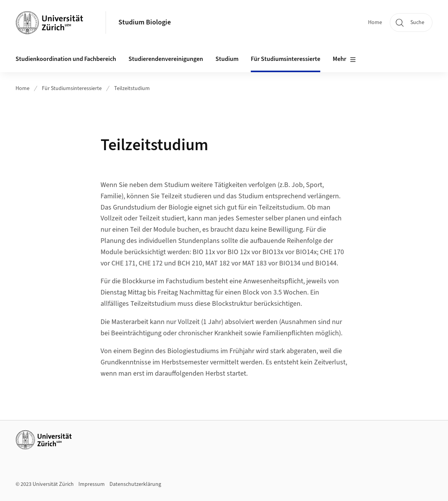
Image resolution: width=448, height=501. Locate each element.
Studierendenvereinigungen (166, 59)
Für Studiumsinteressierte (72, 88)
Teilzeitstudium (132, 88)
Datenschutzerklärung (135, 484)
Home (375, 23)
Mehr (344, 59)
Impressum (92, 484)
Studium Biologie (145, 22)
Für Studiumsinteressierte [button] (286, 59)
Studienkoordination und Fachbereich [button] (66, 59)
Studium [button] (227, 59)
